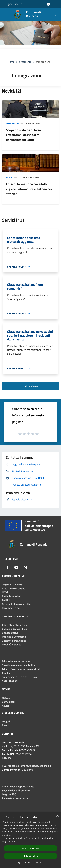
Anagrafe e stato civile (15, 625)
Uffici (5, 592)
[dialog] (30, 840)
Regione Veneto (14, 4)
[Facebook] (8, 567)
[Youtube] (16, 567)
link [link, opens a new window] (13, 841)
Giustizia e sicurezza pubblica (18, 665)
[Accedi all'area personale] (48, 4)
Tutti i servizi (30, 386)
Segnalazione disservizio (16, 790)
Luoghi (6, 721)
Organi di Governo (12, 585)
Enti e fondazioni (12, 596)
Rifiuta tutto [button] (30, 856)
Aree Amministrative (14, 588)
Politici (6, 600)
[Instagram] (25, 567)
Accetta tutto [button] (30, 848)
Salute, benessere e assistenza (19, 677)
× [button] (57, 816)
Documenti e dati (12, 608)
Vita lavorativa (10, 633)
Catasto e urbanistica (14, 641)
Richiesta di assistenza (15, 798)
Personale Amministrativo (17, 604)
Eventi (6, 725)
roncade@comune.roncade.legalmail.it (29, 766)
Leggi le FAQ (9, 794)
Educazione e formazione (16, 661)
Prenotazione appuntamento (18, 786)
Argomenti (25, 62)
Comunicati (12, 123)
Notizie (6, 698)
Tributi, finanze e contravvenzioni (21, 669)
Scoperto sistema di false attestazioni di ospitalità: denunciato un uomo (23, 135)
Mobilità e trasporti (13, 644)
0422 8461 (28, 770)
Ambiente (7, 673)
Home (11, 62)
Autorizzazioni (10, 681)
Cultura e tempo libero (15, 629)
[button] (31, 863)
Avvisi (9, 177)
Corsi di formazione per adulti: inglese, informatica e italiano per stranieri (29, 189)
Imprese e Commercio (14, 637)
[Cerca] (54, 14)
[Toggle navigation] (7, 14)
